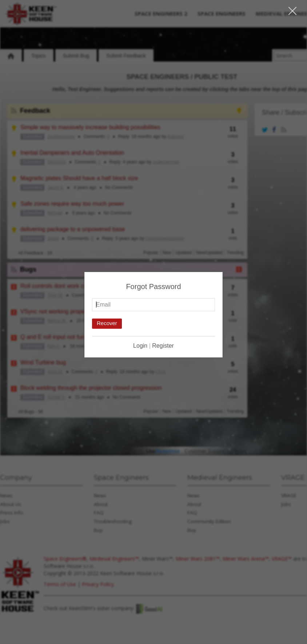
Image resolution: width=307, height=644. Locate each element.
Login (140, 345)
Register (163, 345)
